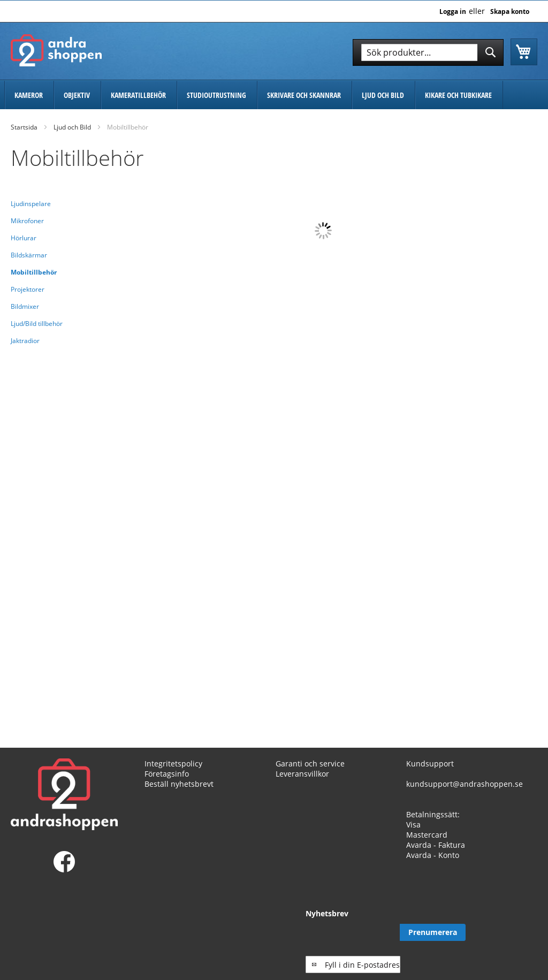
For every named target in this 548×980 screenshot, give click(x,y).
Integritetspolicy (173, 764)
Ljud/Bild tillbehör (37, 324)
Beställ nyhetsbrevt (179, 784)
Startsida (24, 127)
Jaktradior (25, 341)
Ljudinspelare (31, 204)
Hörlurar (24, 238)
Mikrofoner (27, 221)
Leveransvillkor (302, 774)
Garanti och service (310, 764)
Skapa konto (510, 12)
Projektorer (28, 289)
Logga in (453, 12)
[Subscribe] (504, 932)
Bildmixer (25, 306)
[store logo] (56, 50)
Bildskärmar (29, 255)
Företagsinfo (167, 774)
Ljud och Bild (72, 127)
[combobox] (428, 52)
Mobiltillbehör (34, 272)
